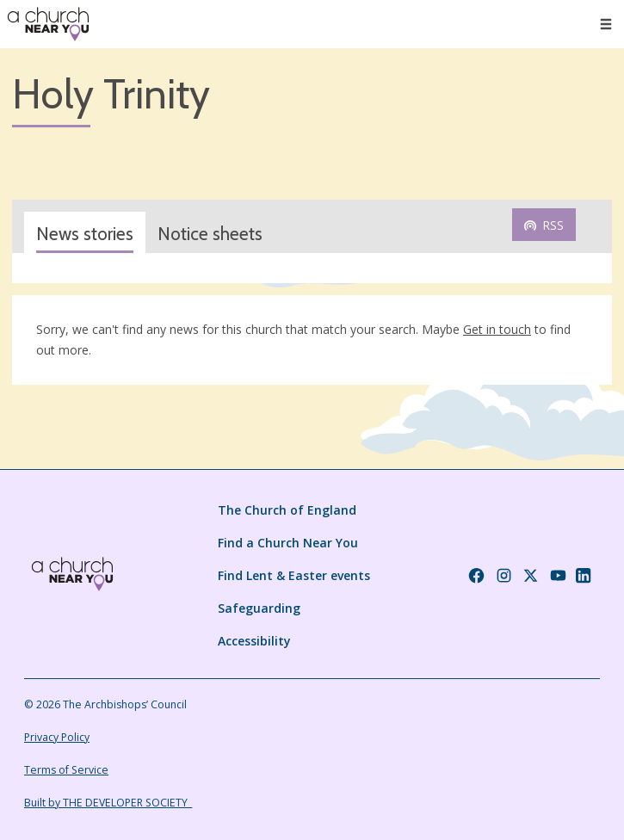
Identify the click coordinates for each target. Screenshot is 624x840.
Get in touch (497, 329)
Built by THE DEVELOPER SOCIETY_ (108, 803)
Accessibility (254, 641)
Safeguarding (259, 608)
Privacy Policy (57, 737)
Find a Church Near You (288, 543)
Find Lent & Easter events (294, 575)
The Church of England (287, 510)
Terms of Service (66, 770)
